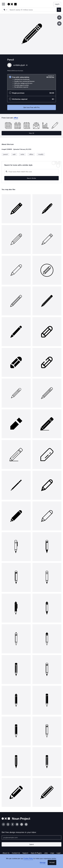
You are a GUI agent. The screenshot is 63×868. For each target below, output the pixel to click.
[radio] (32, 82)
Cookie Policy (28, 858)
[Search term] (33, 10)
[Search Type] (5, 10)
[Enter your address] (31, 837)
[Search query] (31, 172)
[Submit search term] (59, 10)
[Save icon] (59, 17)
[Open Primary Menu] (3, 4)
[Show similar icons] (59, 24)
